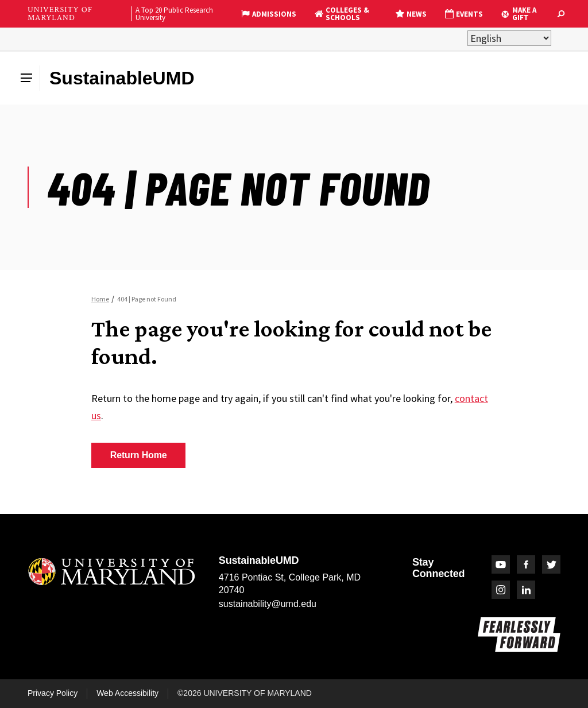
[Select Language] (509, 38)
